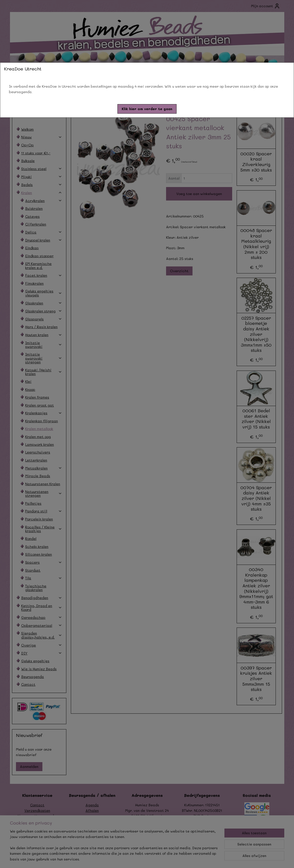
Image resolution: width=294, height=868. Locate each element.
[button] (147, 109)
